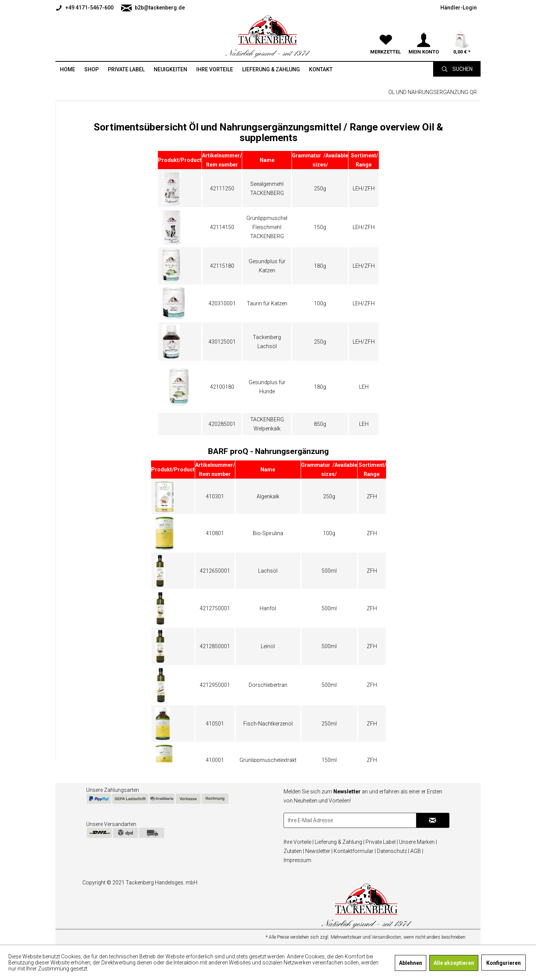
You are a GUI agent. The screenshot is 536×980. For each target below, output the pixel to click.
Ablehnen (411, 963)
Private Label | (382, 842)
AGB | (417, 851)
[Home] (68, 69)
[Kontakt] (321, 69)
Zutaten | (294, 851)
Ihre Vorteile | (299, 842)
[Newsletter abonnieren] (433, 820)
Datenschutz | (393, 851)
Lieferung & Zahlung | (340, 842)
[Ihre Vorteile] (215, 69)
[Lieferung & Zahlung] (271, 69)
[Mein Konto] (424, 30)
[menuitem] (86, 8)
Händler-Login (459, 8)
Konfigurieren (504, 963)
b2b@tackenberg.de (153, 8)
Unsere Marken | (418, 842)
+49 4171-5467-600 (84, 8)
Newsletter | (319, 851)
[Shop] (91, 69)
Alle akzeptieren (454, 963)
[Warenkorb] (462, 30)
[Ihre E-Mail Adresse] (350, 820)
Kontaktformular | (355, 851)
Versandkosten (386, 937)
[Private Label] (126, 69)
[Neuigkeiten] (170, 69)
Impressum (297, 860)
